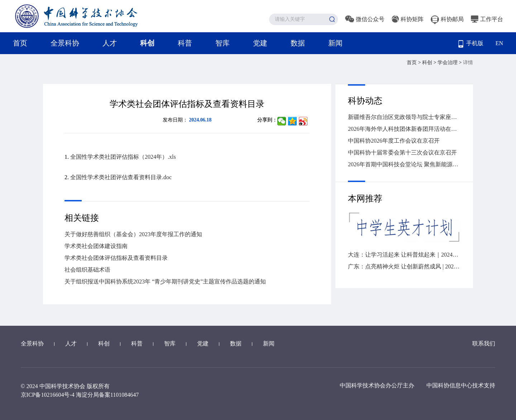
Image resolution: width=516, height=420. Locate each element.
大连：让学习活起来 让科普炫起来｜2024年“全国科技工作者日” (404, 255)
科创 (147, 43)
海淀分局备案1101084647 (107, 395)
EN (499, 43)
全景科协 (65, 43)
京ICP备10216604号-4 (48, 395)
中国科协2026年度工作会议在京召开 (394, 141)
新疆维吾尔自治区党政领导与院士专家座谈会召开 (404, 117)
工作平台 (487, 19)
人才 (110, 43)
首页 (20, 43)
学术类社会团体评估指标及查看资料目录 (116, 258)
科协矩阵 (408, 19)
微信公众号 (365, 19)
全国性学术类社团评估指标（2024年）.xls (123, 157)
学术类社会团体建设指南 (96, 246)
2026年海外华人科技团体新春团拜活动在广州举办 (404, 129)
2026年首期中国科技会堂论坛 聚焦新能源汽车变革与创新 (404, 164)
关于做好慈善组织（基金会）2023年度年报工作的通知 (133, 234)
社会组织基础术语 (87, 270)
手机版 (471, 44)
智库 (223, 43)
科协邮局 (447, 19)
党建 (260, 43)
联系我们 (484, 343)
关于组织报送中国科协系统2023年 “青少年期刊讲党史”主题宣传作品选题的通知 (165, 281)
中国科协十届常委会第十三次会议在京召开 (402, 152)
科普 (185, 43)
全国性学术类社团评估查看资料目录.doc (121, 177)
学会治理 (448, 63)
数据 (298, 43)
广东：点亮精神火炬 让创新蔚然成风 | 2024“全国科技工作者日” (404, 266)
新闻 (335, 43)
